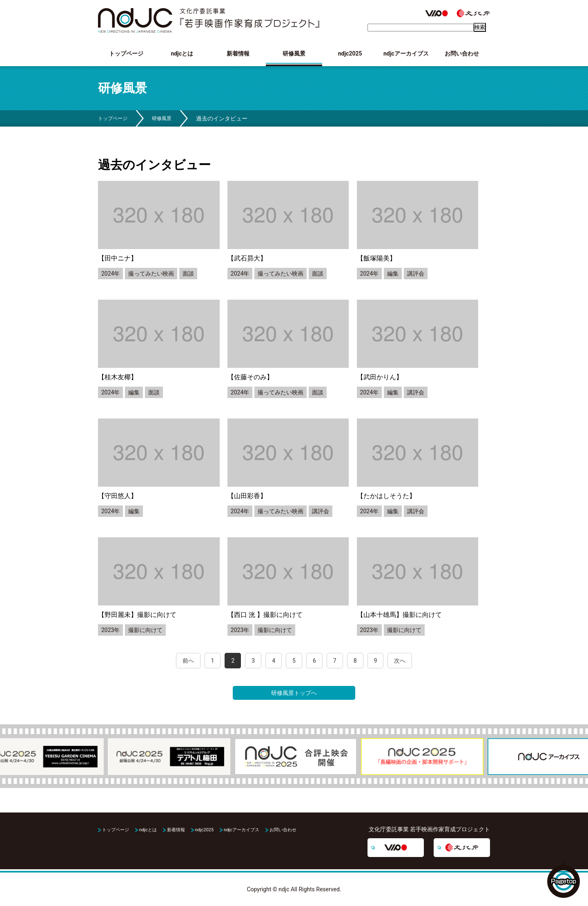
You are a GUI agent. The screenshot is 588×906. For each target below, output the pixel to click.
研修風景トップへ (294, 693)
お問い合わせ (462, 53)
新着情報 (238, 53)
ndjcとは (182, 53)
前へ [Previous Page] (188, 661)
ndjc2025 (350, 53)
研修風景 (294, 53)
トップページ (126, 53)
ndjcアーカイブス (406, 53)
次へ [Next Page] (400, 661)
